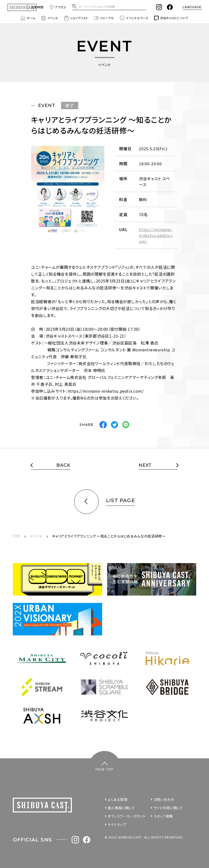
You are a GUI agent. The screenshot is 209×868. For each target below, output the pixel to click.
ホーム (28, 18)
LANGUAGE (192, 7)
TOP (17, 536)
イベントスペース (134, 18)
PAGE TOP (104, 769)
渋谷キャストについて (171, 18)
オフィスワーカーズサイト (127, 816)
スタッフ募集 (163, 816)
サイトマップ (117, 824)
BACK (63, 465)
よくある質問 (117, 799)
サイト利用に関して (168, 808)
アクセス (58, 7)
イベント (50, 18)
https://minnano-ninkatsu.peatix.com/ (156, 235)
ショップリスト (76, 18)
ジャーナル (104, 18)
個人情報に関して (121, 808)
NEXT (145, 465)
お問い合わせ (164, 799)
